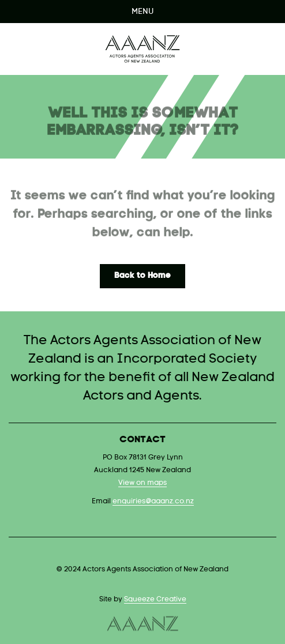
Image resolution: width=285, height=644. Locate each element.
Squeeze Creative (155, 600)
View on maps (142, 483)
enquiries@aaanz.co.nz (153, 502)
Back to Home (142, 276)
